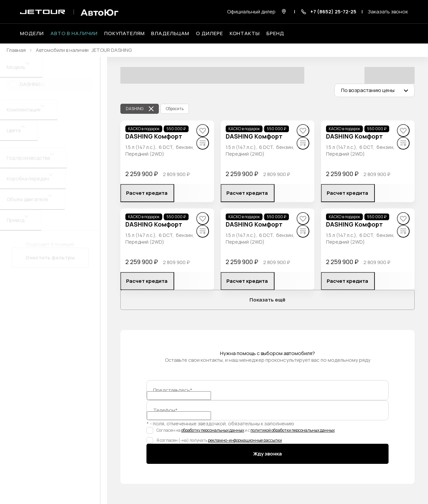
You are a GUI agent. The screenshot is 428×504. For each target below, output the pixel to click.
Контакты (245, 33)
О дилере (209, 33)
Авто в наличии (74, 33)
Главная (16, 50)
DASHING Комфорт (154, 136)
